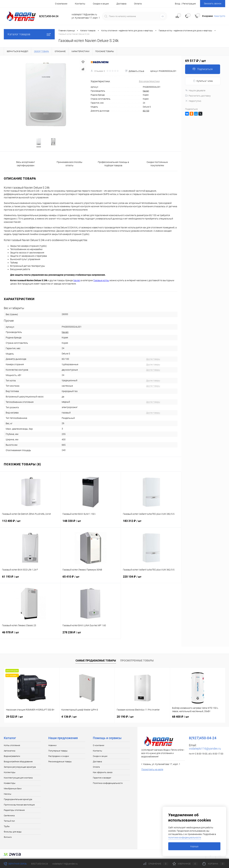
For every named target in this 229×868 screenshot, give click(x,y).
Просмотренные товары (137, 661)
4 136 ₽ (69, 717)
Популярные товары (58, 751)
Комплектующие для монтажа (18, 778)
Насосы (8, 794)
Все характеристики (149, 81)
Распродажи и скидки (59, 756)
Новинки (52, 746)
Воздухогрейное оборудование (18, 762)
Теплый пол (9, 821)
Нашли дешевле (195, 90)
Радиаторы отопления (14, 810)
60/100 (146, 111)
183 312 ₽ (151, 523)
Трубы (7, 827)
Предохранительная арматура (18, 800)
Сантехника (9, 816)
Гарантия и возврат (102, 778)
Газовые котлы (101, 281)
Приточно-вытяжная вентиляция (19, 805)
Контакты (80, 4)
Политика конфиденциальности (108, 783)
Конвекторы (10, 783)
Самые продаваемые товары (96, 661)
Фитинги (8, 837)
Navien (146, 91)
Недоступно (193, 101)
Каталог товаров (29, 34)
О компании (61, 4)
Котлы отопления (12, 746)
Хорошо (194, 846)
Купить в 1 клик (203, 81)
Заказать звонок (213, 3)
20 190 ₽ (125, 717)
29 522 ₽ (14, 717)
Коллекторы (10, 773)
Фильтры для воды (13, 832)
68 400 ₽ (180, 717)
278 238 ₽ (91, 635)
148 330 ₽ (91, 523)
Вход (177, 4)
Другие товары (153, 359)
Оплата (138, 4)
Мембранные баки (13, 789)
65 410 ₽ (91, 579)
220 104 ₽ (151, 579)
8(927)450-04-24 (40, 864)
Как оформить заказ (103, 773)
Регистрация (189, 4)
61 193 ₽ (30, 579)
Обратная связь (15, 864)
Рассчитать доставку (198, 96)
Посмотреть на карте (152, 770)
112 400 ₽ (30, 523)
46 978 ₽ (30, 635)
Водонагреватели (12, 756)
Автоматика (10, 751)
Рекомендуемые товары (60, 762)
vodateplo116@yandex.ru (205, 749)
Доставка (121, 4)
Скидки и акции (101, 4)
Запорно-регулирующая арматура (20, 767)
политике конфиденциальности (185, 838)
